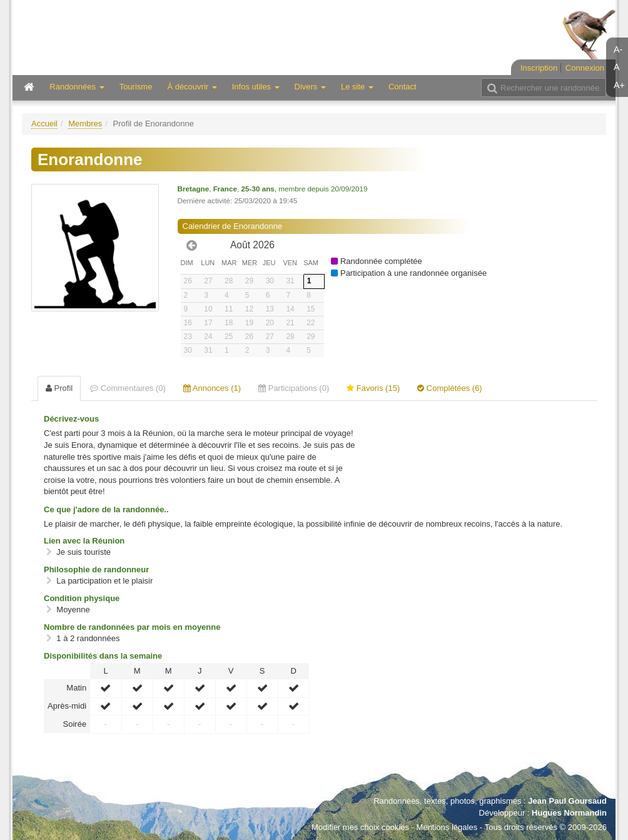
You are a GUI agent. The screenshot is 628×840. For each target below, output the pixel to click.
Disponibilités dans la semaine (103, 656)
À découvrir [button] (192, 87)
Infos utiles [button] (256, 87)
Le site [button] (357, 87)
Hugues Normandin (569, 813)
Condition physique (82, 598)
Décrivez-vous (71, 419)
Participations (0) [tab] (294, 388)
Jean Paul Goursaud (567, 801)
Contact (403, 87)
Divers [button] (310, 87)
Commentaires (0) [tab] (128, 388)
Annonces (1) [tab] (212, 388)
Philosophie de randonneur (96, 569)
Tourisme (136, 87)
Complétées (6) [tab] (449, 388)
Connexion (585, 68)
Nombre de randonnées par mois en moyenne (132, 627)
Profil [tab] (59, 388)
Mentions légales (447, 827)
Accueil (44, 124)
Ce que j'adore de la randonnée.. (106, 509)
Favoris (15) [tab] (373, 388)
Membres (85, 124)
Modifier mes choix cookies (360, 827)
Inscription (539, 68)
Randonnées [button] (77, 87)
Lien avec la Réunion (84, 541)
